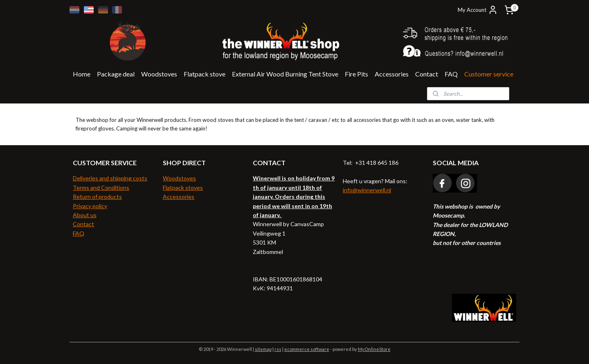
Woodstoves (159, 74)
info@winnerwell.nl (367, 190)
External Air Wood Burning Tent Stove (285, 74)
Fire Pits (356, 74)
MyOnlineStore (374, 349)
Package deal (116, 74)
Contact (427, 74)
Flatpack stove (205, 74)
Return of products (97, 197)
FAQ (451, 74)
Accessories (392, 74)
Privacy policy (90, 206)
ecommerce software (307, 349)
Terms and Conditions (101, 188)
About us (85, 215)
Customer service (489, 74)
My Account (478, 10)
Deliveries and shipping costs (110, 178)
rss (278, 349)
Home (82, 74)
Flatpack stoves (183, 188)
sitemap (263, 349)
